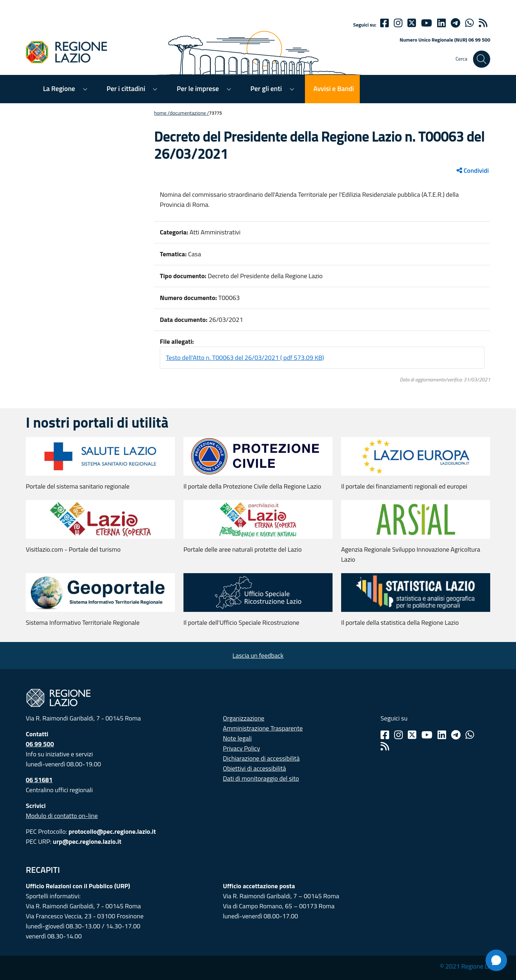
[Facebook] (384, 23)
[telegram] (455, 23)
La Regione (59, 88)
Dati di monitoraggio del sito (261, 778)
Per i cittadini (126, 88)
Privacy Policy (242, 748)
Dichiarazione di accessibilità (261, 758)
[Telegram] (456, 735)
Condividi (473, 170)
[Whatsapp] (469, 23)
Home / (162, 113)
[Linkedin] (441, 23)
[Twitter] (412, 23)
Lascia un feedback (258, 655)
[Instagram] (398, 23)
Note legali (237, 738)
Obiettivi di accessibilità (254, 768)
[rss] (483, 23)
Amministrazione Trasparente (263, 728)
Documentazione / (190, 113)
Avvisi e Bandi (334, 88)
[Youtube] (427, 23)
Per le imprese (198, 88)
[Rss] (385, 746)
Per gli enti (266, 88)
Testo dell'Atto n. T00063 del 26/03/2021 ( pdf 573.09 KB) (245, 358)
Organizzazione (244, 718)
